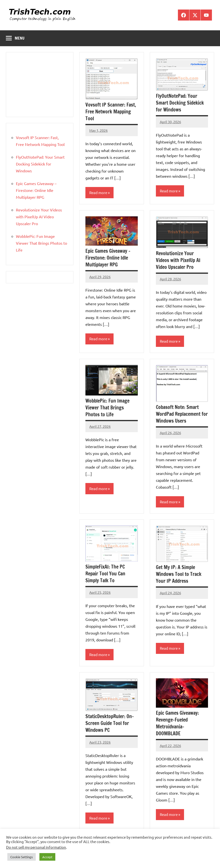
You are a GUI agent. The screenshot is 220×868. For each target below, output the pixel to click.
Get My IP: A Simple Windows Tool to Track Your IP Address (179, 574)
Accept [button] (47, 857)
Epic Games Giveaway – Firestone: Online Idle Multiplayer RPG (108, 258)
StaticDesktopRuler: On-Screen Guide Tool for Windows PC (110, 723)
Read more (98, 192)
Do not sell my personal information (36, 847)
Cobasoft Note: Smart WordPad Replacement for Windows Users (182, 414)
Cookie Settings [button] (22, 857)
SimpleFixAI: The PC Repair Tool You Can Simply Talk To (105, 574)
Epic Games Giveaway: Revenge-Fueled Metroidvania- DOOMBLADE (177, 723)
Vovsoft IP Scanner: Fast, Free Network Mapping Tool (111, 112)
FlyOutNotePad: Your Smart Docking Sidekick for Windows (180, 103)
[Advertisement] (40, 85)
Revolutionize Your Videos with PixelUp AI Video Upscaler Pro (178, 260)
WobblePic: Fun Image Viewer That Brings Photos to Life (107, 408)
